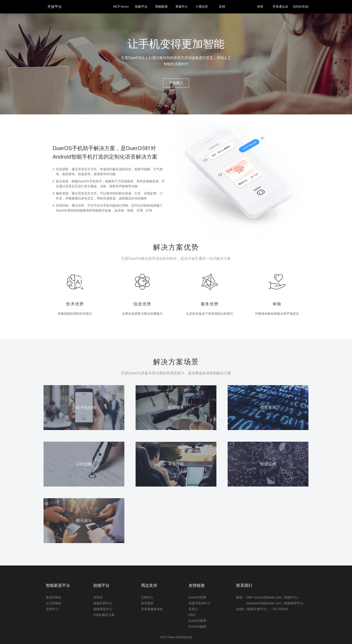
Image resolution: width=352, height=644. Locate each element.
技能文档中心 (103, 603)
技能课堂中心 (103, 609)
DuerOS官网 (197, 597)
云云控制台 (54, 603)
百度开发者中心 (200, 603)
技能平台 (141, 7)
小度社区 (202, 7)
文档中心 (52, 609)
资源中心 (182, 7)
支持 (222, 7)
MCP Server (121, 7)
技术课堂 (147, 603)
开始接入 (176, 83)
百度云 (193, 609)
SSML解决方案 (104, 615)
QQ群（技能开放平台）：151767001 (262, 609)
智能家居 (161, 7)
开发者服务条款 (152, 609)
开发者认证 (280, 7)
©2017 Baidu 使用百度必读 (176, 637)
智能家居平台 (58, 585)
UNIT (192, 615)
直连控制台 (54, 597)
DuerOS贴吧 (197, 627)
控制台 (98, 597)
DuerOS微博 (197, 621)
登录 (260, 7)
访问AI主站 (301, 7)
